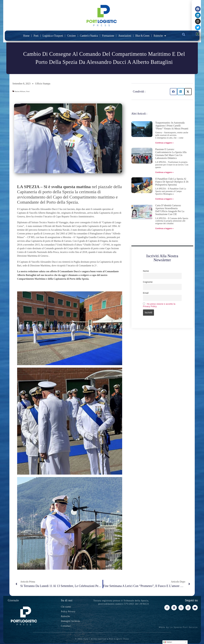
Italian (168, 642)
